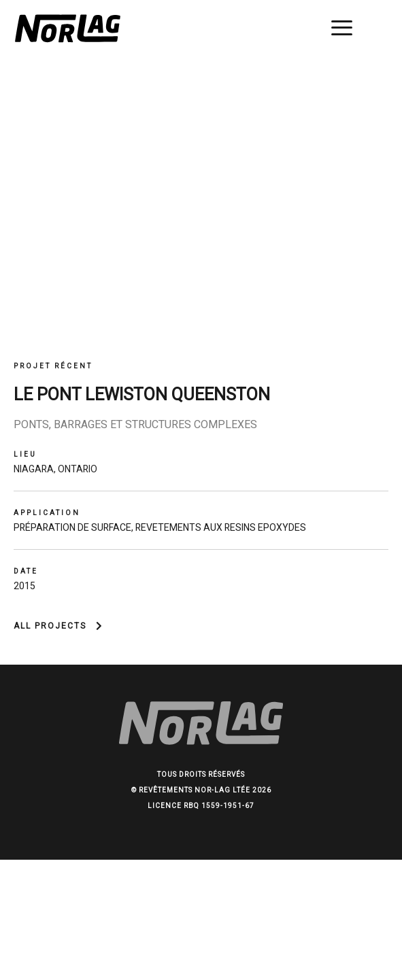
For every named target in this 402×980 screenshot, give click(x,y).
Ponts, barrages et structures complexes (135, 425)
